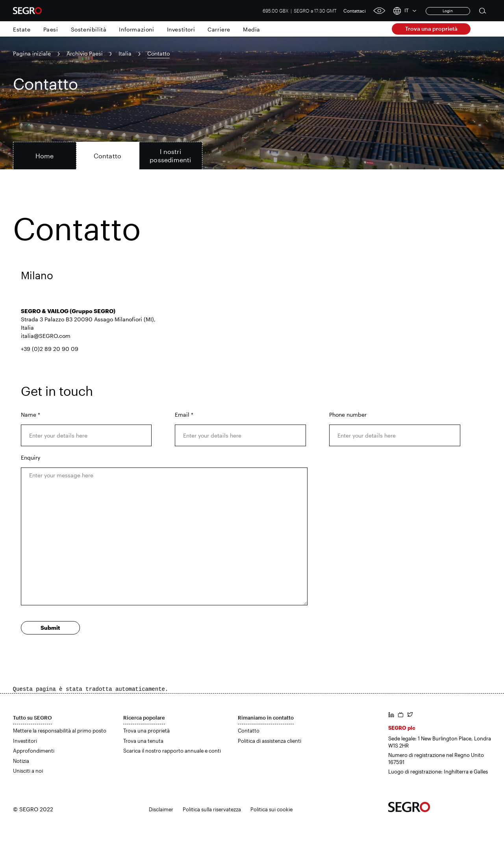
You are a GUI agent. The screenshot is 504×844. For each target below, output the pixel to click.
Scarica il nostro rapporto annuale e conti (172, 751)
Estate (22, 29)
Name (31, 415)
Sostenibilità (89, 29)
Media (252, 29)
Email (184, 415)
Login (448, 11)
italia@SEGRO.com (46, 336)
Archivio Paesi (85, 53)
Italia (125, 53)
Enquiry (31, 457)
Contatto (249, 731)
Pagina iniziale (32, 53)
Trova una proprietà (431, 29)
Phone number (348, 415)
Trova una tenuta (143, 741)
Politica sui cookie (271, 809)
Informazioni (136, 29)
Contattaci (355, 11)
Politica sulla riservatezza (212, 809)
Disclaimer (161, 809)
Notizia (21, 761)
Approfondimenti (34, 751)
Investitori (181, 29)
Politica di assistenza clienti (270, 741)
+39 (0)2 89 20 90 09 (50, 349)
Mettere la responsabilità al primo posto (60, 731)
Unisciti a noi (28, 771)
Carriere (219, 29)
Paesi (51, 29)
